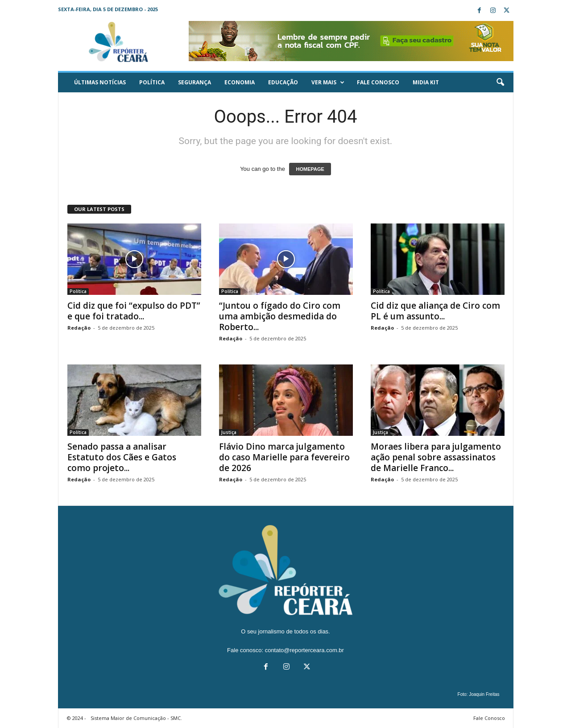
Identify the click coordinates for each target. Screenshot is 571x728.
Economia (240, 82)
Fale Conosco (378, 82)
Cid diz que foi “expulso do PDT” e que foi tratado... (134, 311)
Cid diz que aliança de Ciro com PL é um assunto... (435, 311)
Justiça (229, 432)
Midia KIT (426, 82)
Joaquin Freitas (484, 694)
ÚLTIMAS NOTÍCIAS (100, 82)
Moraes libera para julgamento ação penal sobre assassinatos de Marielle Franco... (436, 457)
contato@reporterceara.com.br (304, 650)
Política (152, 82)
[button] (500, 83)
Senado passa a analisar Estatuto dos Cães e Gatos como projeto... (122, 457)
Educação (283, 82)
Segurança (194, 82)
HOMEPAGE (310, 169)
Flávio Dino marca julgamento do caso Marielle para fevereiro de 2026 (284, 457)
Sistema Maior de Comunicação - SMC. (136, 718)
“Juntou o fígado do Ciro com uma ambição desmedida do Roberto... (280, 316)
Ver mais (328, 83)
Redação (79, 328)
